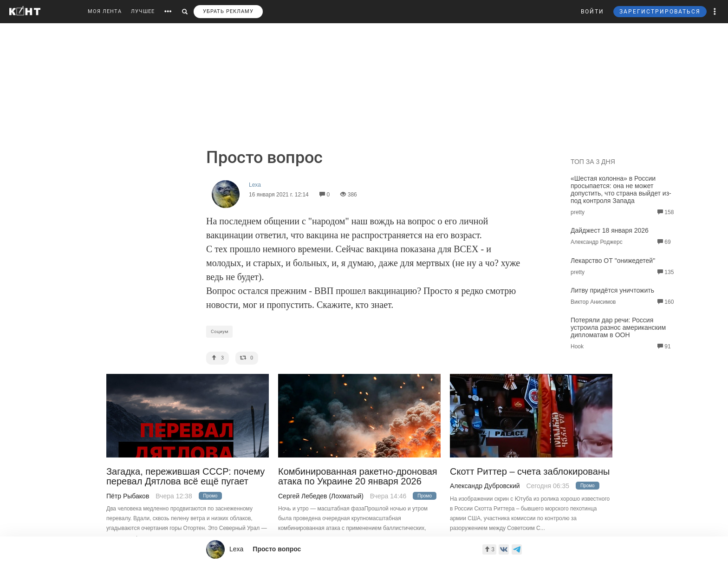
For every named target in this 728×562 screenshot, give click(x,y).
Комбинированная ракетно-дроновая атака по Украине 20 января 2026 (358, 477)
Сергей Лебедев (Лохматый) (321, 496)
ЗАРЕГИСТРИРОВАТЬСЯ (660, 12)
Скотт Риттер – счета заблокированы (530, 472)
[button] (715, 12)
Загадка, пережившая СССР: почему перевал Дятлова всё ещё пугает (185, 477)
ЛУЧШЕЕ (143, 11)
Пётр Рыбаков (128, 496)
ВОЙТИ (592, 12)
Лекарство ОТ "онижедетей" (613, 261)
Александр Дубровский (485, 486)
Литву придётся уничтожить (612, 290)
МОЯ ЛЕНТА (105, 11)
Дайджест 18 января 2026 (610, 230)
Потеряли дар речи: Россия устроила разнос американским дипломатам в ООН (618, 327)
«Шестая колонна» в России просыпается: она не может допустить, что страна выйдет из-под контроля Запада (621, 190)
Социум (219, 331)
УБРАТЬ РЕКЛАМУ (228, 11)
